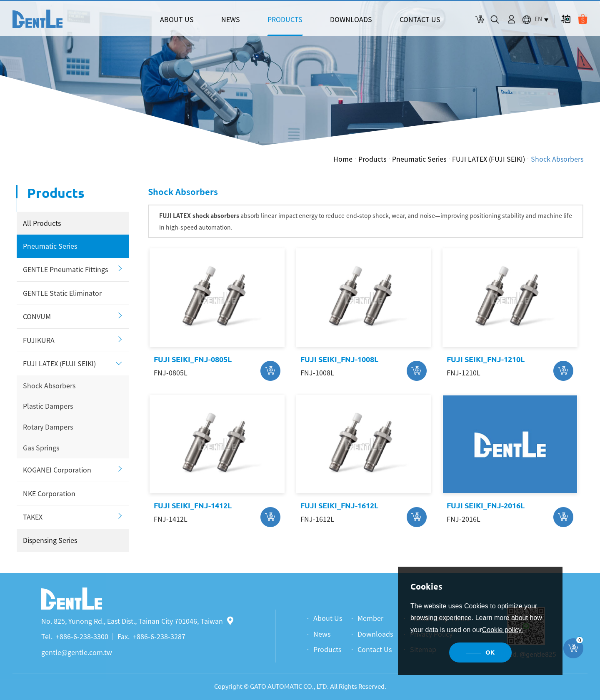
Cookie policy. (502, 630)
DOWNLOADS (351, 19)
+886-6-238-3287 (159, 636)
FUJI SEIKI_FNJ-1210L (486, 359)
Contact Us (375, 649)
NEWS (231, 19)
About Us (328, 618)
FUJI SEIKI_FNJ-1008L (339, 359)
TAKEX (33, 517)
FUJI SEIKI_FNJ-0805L (193, 359)
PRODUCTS (285, 19)
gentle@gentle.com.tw (77, 652)
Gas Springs (41, 447)
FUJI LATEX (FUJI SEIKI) (489, 159)
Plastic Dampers (48, 406)
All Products (42, 223)
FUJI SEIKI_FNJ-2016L (486, 505)
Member (370, 618)
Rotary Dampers (48, 427)
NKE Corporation (49, 493)
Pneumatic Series (419, 159)
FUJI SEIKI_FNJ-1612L (339, 505)
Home (343, 159)
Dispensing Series (50, 540)
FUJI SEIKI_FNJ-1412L (193, 505)
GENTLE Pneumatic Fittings (65, 269)
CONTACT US (420, 19)
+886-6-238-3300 (82, 636)
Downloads (375, 634)
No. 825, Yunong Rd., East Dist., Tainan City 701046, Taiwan (137, 621)
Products (372, 159)
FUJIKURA (39, 340)
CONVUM (37, 316)
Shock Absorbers (557, 159)
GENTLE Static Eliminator (62, 293)
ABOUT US (177, 19)
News (322, 634)
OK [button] (490, 652)
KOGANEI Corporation (57, 470)
